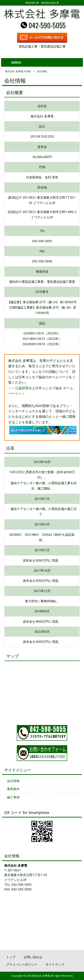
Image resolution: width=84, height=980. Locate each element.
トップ (11, 957)
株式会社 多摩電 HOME (18, 71)
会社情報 (13, 781)
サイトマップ (55, 965)
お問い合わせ (33, 957)
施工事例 (13, 797)
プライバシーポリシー (22, 965)
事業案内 (13, 789)
